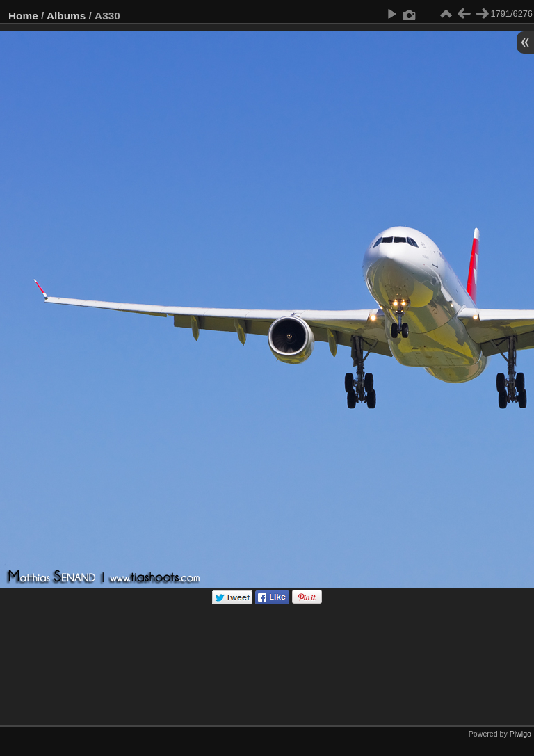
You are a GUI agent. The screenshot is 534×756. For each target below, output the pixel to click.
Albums (66, 16)
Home (23, 16)
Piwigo (520, 734)
